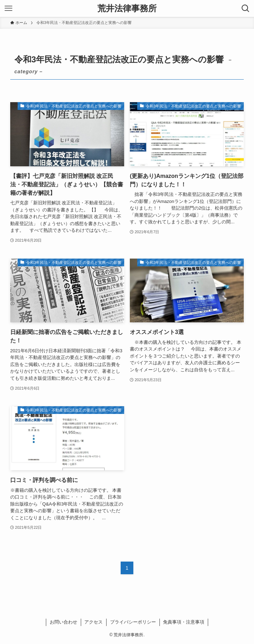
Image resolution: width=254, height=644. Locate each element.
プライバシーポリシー (133, 622)
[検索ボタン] (246, 8)
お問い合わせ (64, 622)
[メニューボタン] (8, 8)
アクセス (93, 622)
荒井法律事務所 (127, 8)
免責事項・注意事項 (184, 622)
